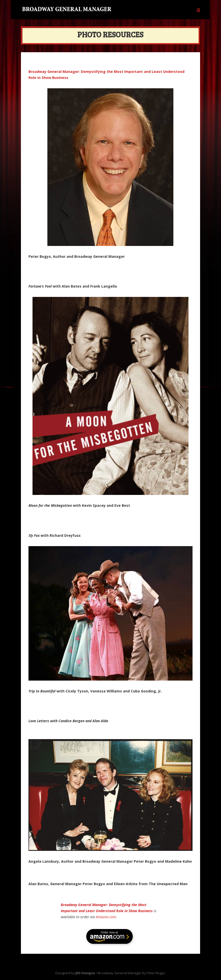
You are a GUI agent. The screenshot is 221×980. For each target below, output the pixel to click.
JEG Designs (85, 973)
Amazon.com (106, 917)
